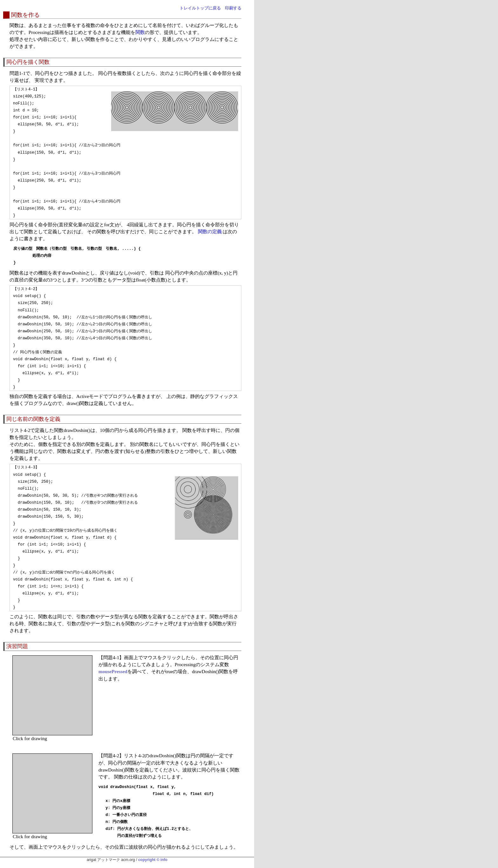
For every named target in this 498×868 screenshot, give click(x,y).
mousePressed (113, 671)
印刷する (233, 8)
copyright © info (153, 860)
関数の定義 (210, 232)
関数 (140, 32)
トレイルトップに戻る (200, 8)
